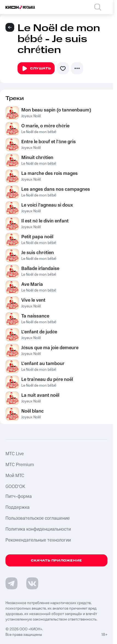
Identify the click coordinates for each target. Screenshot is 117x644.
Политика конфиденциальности (38, 529)
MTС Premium (20, 465)
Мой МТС (15, 476)
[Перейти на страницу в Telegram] (11, 583)
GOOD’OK (15, 487)
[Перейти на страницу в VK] (32, 583)
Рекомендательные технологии (38, 540)
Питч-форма (19, 496)
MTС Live (15, 454)
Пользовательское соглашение (38, 518)
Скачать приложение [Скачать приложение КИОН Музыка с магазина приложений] (56, 561)
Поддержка (17, 507)
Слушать (36, 69)
